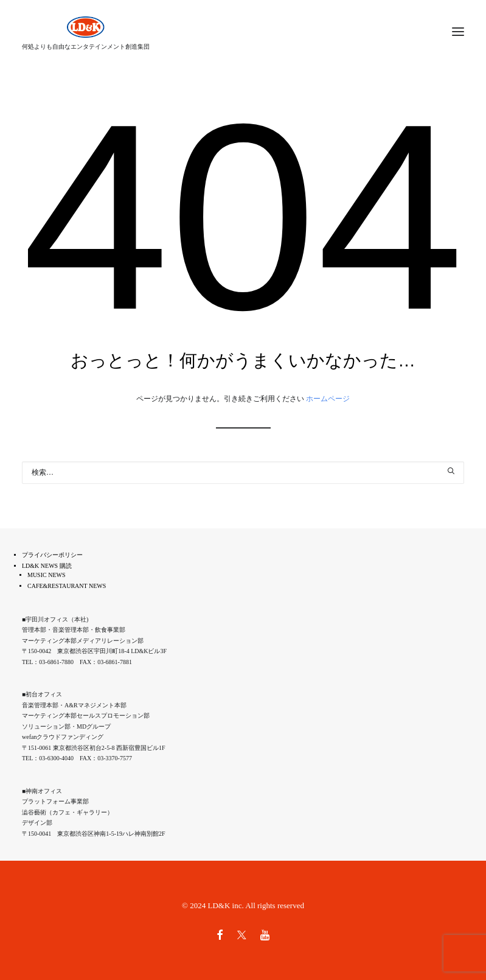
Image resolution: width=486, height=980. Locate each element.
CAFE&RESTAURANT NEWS (67, 586)
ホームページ (328, 399)
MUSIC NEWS (47, 575)
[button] (451, 471)
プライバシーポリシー (52, 555)
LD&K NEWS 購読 (47, 566)
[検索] (243, 473)
